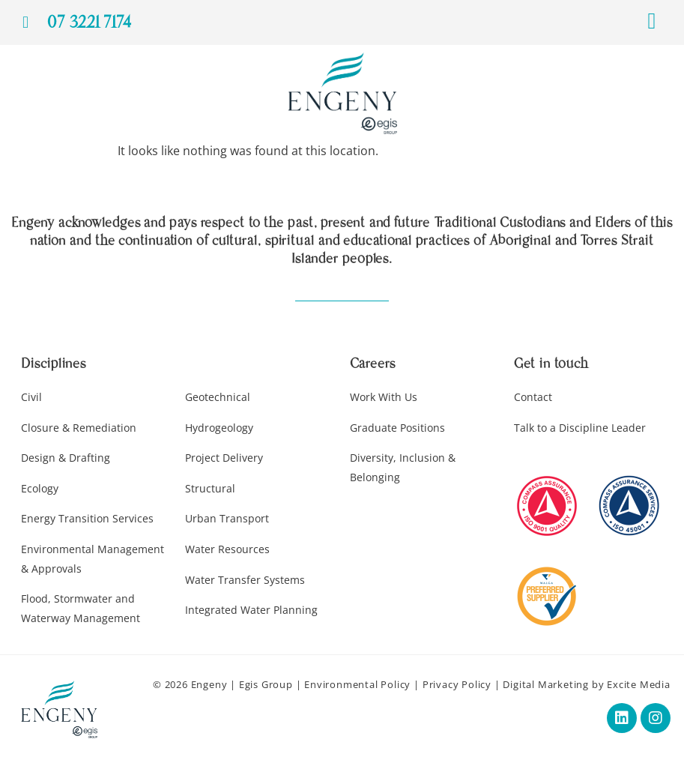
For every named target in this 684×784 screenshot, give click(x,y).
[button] (652, 21)
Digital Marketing (546, 684)
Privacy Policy (457, 684)
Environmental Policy (357, 684)
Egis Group (266, 684)
